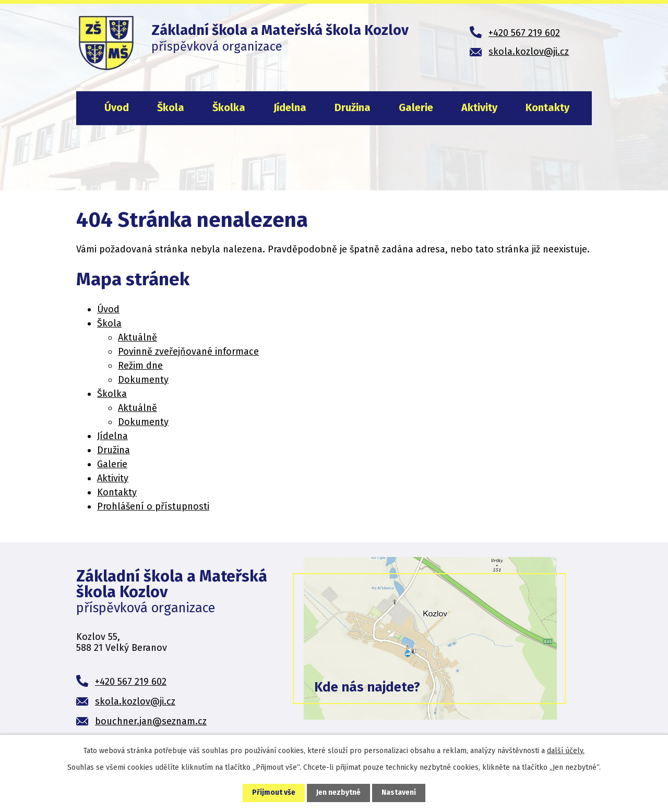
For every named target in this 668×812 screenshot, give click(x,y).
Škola (171, 107)
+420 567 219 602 (131, 682)
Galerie (416, 107)
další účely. (566, 751)
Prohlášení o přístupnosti (153, 506)
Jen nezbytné (338, 793)
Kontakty (547, 107)
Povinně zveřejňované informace (188, 352)
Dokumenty (143, 380)
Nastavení (399, 793)
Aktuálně (138, 337)
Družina (353, 107)
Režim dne (140, 366)
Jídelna (290, 107)
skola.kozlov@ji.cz (135, 701)
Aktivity (479, 107)
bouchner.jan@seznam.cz (151, 721)
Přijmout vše (274, 793)
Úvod (117, 107)
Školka (229, 107)
